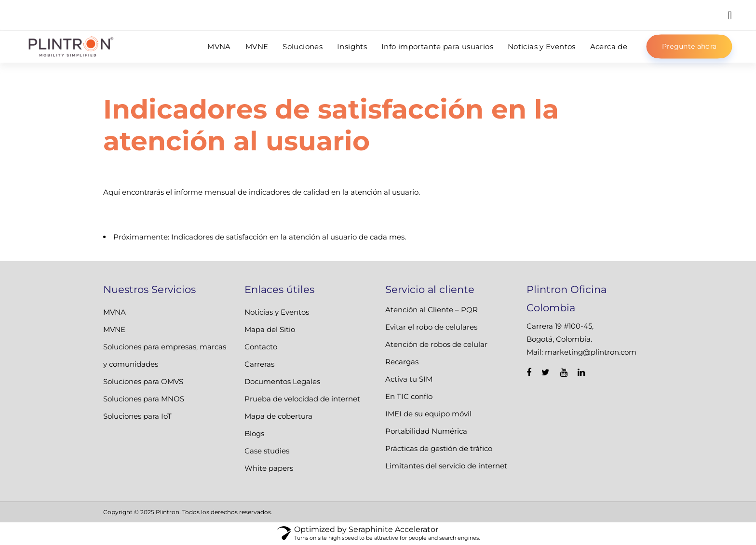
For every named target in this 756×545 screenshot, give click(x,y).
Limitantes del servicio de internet (446, 466)
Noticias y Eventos (277, 312)
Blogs (254, 433)
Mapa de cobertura (278, 416)
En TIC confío (409, 396)
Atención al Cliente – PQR (432, 310)
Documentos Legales (282, 381)
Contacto (261, 347)
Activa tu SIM (409, 379)
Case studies (267, 451)
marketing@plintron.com (591, 352)
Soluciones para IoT (137, 416)
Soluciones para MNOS (144, 399)
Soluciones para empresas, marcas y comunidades (165, 355)
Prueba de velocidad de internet (302, 399)
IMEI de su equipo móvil (428, 414)
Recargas (402, 362)
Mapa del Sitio (270, 329)
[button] (730, 15)
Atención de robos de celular (436, 344)
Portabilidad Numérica (426, 431)
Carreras (259, 364)
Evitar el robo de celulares (431, 327)
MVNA (115, 312)
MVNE (114, 329)
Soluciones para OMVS (143, 381)
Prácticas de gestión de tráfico (439, 448)
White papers (269, 468)
